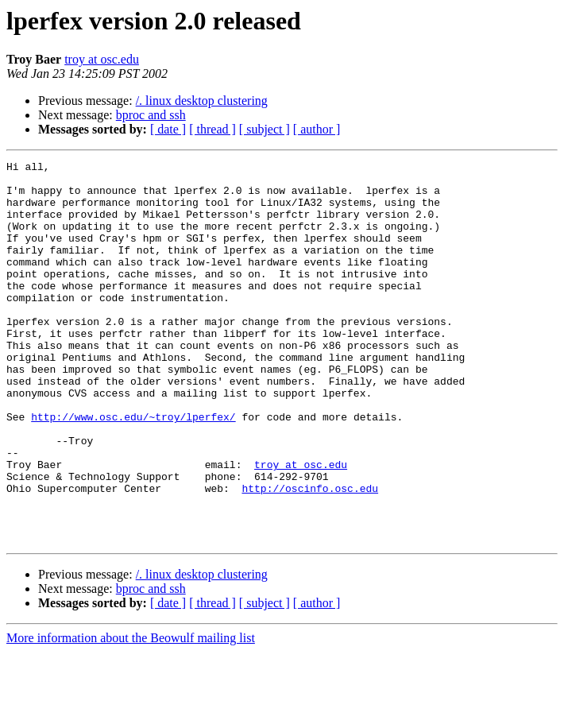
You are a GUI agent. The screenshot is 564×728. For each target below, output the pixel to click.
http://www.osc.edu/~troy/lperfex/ (133, 469)
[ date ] (168, 129)
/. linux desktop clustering (202, 101)
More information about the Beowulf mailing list (131, 714)
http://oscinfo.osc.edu (310, 555)
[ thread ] (212, 129)
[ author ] (317, 129)
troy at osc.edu (102, 59)
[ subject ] (265, 129)
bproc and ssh (151, 115)
